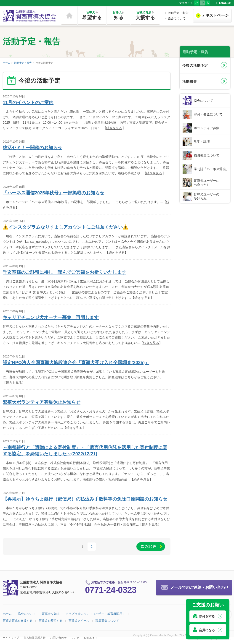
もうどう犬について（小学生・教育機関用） (96, 614)
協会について (177, 18)
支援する (145, 15)
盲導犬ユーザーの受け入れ (207, 196)
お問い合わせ (58, 638)
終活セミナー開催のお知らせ (32, 148)
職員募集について (207, 155)
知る (119, 15)
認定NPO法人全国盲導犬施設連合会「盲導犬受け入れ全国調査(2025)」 (76, 362)
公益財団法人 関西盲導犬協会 (30, 16)
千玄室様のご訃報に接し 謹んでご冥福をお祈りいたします (64, 272)
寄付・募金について (208, 114)
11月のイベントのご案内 (28, 102)
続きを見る (114, 128)
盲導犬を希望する (51, 621)
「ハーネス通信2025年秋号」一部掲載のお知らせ (54, 193)
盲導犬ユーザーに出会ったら (207, 183)
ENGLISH (225, 3)
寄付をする (207, 616)
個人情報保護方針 (35, 638)
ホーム (69, 16)
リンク (75, 638)
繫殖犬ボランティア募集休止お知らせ (42, 402)
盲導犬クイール (79, 621)
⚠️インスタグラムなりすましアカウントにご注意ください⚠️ (66, 227)
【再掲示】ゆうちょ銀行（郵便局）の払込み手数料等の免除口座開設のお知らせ (85, 499)
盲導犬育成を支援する (18, 621)
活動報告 (190, 81)
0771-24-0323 (111, 590)
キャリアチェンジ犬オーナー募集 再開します (51, 317)
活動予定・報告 (178, 13)
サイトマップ (11, 638)
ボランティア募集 (207, 128)
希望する (92, 15)
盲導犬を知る (51, 614)
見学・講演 (202, 142)
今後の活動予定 (195, 65)
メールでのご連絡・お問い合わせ (199, 587)
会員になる (207, 630)
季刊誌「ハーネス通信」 (211, 169)
